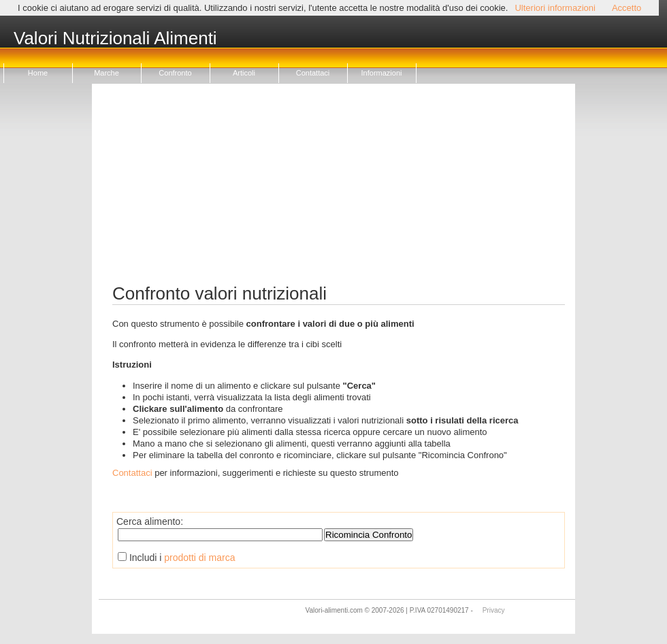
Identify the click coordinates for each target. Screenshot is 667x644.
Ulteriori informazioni (555, 8)
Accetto (627, 8)
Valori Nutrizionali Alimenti (115, 39)
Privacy (494, 610)
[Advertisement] (339, 189)
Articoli (244, 73)
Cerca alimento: (150, 521)
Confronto (175, 73)
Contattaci (313, 73)
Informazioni (382, 73)
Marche (107, 73)
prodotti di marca (199, 558)
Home (38, 73)
